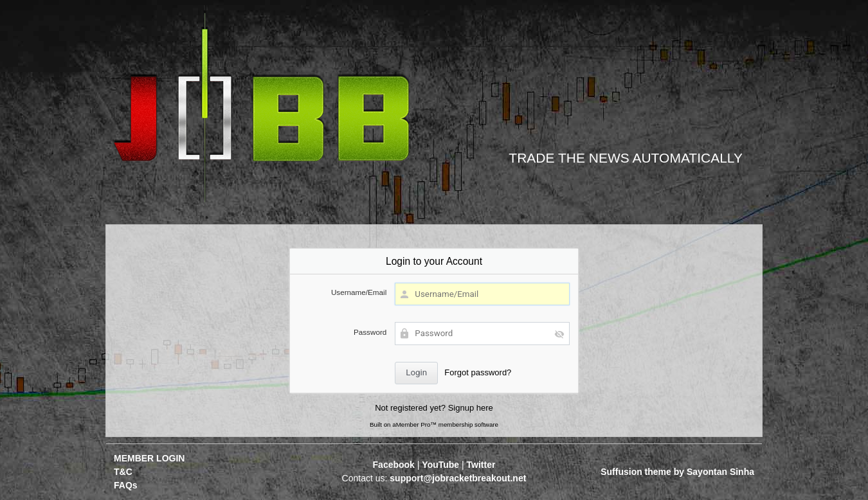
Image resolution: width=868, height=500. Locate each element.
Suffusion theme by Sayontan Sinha (677, 472)
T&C (123, 472)
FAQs (126, 485)
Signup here (471, 408)
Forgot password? (478, 372)
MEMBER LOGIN (149, 458)
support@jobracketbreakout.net (458, 478)
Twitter (481, 465)
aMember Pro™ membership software (445, 424)
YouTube (440, 465)
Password (370, 332)
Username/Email (359, 292)
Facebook (394, 465)
